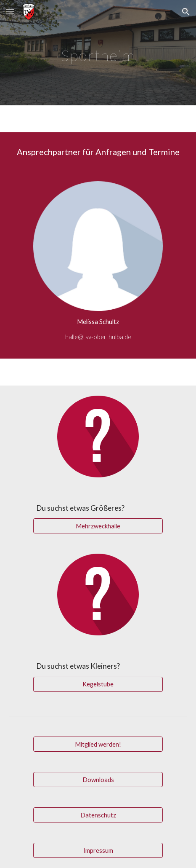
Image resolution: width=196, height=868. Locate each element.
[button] (10, 12)
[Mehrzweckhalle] (98, 526)
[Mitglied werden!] (98, 744)
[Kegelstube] (98, 684)
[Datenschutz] (98, 815)
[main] (98, 52)
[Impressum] (98, 850)
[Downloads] (98, 780)
